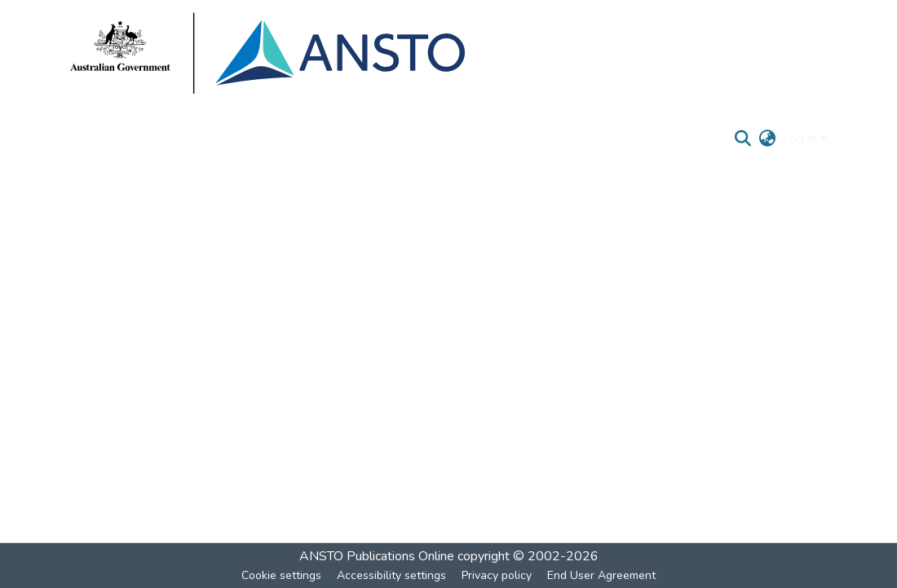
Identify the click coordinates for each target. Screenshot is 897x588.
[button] (742, 139)
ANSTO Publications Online (377, 556)
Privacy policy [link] (497, 575)
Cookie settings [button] (281, 575)
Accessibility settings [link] (391, 575)
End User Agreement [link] (601, 575)
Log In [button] (801, 139)
